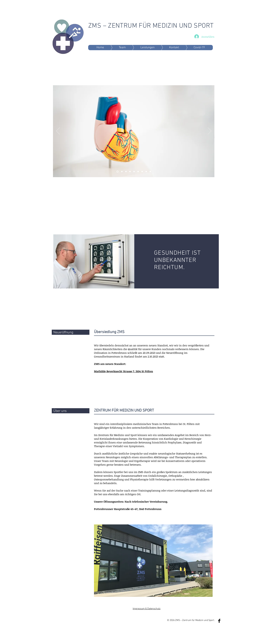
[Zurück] (58, 131)
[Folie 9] (150, 172)
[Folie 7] (134, 172)
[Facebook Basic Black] (219, 621)
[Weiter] (210, 131)
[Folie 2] (117, 172)
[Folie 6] (122, 172)
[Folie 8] (142, 172)
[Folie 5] (130, 172)
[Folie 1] (126, 172)
